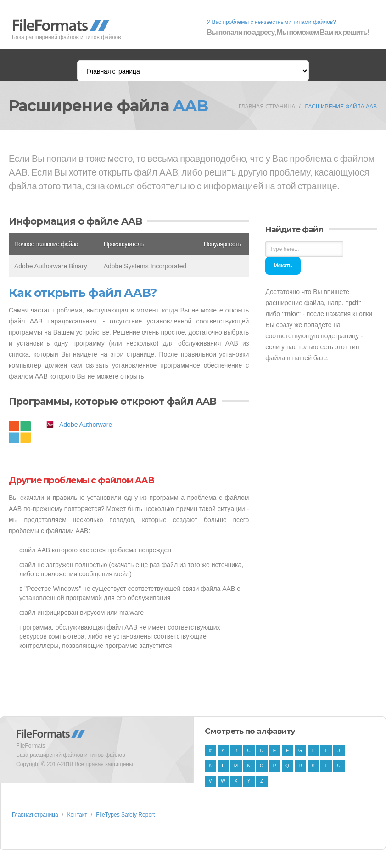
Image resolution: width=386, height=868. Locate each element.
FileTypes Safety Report (125, 815)
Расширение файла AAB (341, 107)
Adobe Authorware (86, 425)
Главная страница (267, 107)
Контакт (77, 815)
